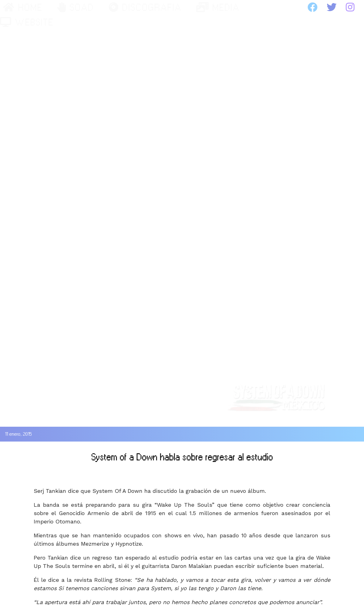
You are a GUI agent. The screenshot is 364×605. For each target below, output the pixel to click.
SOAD (76, 7)
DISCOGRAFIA (145, 7)
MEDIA (218, 7)
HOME (23, 7)
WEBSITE (27, 22)
